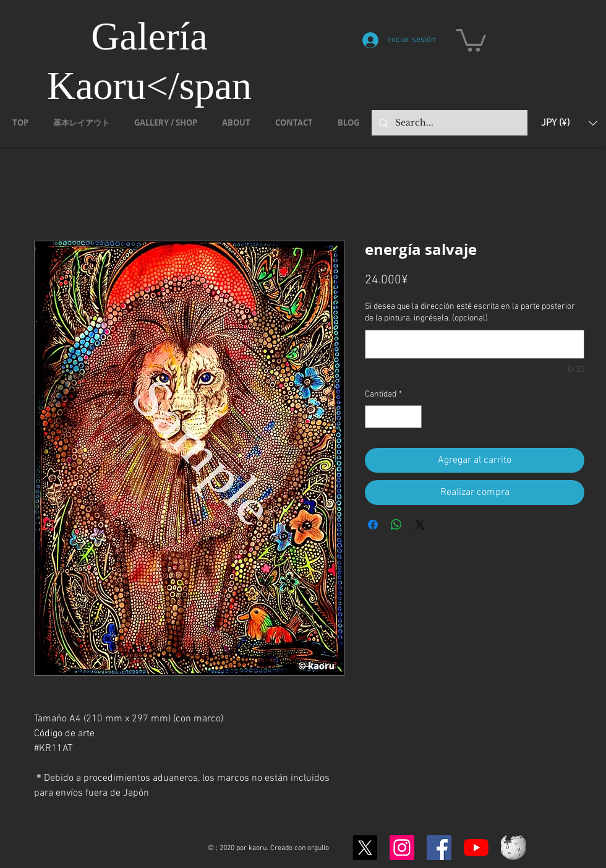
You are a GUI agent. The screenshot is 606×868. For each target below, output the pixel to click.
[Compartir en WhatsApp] (396, 525)
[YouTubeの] (476, 848)
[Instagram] (402, 848)
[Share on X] (420, 525)
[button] (471, 39)
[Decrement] (374, 417)
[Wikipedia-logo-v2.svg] (513, 848)
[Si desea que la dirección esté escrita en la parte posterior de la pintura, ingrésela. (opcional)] (475, 344)
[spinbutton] (393, 417)
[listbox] (569, 123)
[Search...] (448, 123)
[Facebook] (439, 848)
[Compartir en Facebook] (373, 525)
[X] (365, 848)
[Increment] (412, 417)
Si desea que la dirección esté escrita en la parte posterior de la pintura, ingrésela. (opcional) (470, 313)
